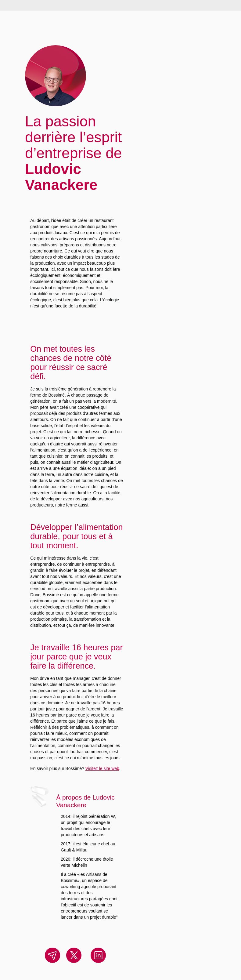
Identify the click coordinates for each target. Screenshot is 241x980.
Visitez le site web (102, 768)
